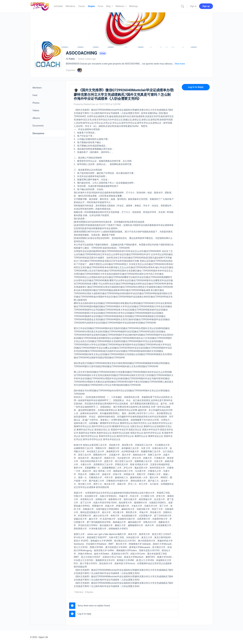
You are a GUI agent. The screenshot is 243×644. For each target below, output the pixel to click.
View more (180, 64)
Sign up (206, 6)
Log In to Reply (196, 87)
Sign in (193, 6)
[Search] (182, 6)
